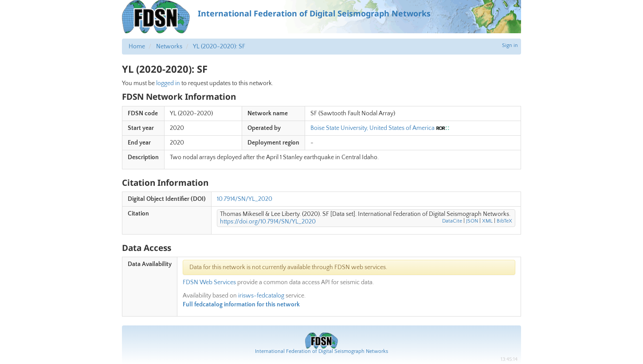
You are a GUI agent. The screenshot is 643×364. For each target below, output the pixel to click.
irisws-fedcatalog (261, 296)
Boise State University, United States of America (372, 128)
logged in (168, 83)
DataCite (452, 221)
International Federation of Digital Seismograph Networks (321, 351)
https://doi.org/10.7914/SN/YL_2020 (268, 222)
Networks (169, 47)
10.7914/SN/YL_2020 (245, 199)
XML (487, 221)
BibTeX (504, 221)
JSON (472, 221)
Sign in (510, 45)
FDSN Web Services (209, 282)
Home (137, 47)
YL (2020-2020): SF (219, 47)
